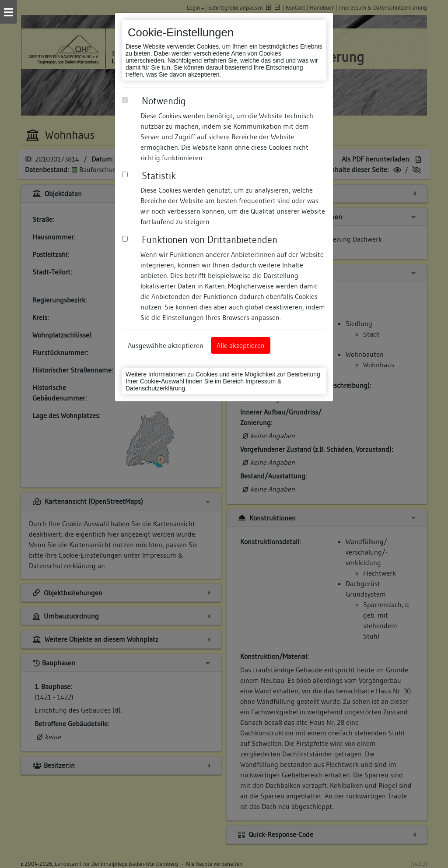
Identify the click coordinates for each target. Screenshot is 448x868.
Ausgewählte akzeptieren (166, 345)
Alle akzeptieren (241, 345)
